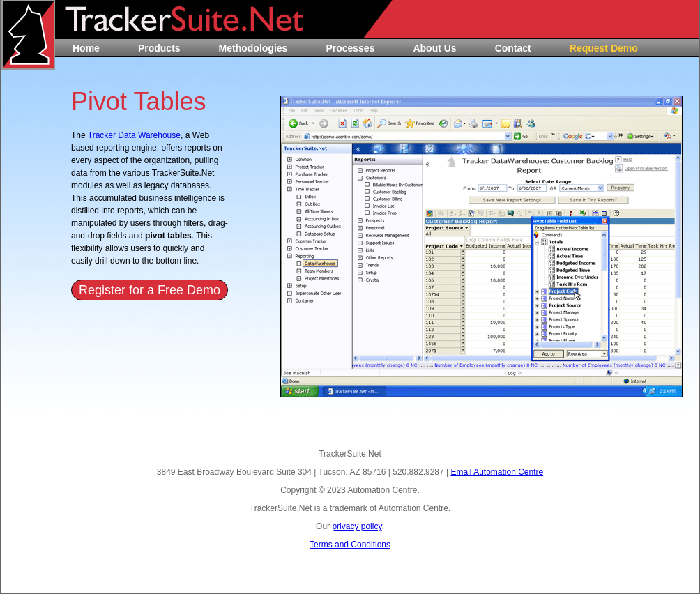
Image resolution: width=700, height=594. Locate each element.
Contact (513, 48)
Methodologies (253, 48)
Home (86, 48)
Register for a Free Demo (150, 290)
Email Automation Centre (497, 472)
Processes (350, 48)
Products (159, 48)
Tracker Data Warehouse (134, 135)
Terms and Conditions (350, 544)
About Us (434, 48)
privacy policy (357, 526)
